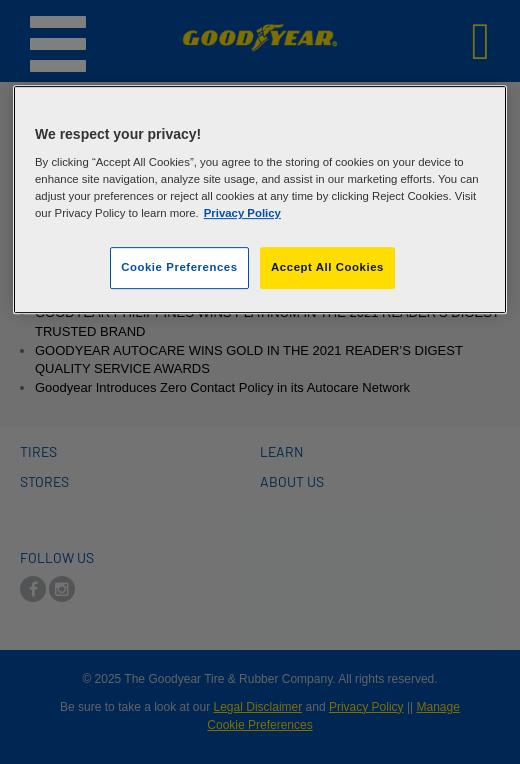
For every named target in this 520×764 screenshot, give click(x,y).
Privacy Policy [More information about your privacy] (242, 214)
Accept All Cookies (327, 268)
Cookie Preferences (179, 268)
